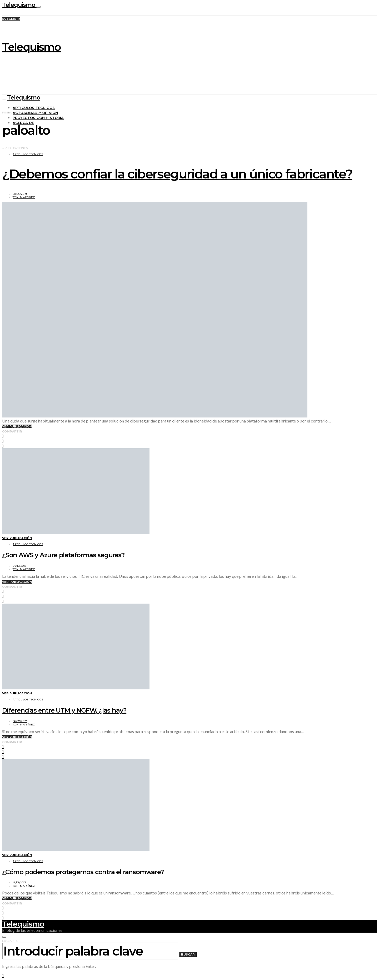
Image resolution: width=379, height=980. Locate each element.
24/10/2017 (20, 566)
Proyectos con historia (38, 118)
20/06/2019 (20, 194)
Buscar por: (12, 941)
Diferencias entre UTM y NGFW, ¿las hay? (64, 710)
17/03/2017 (19, 882)
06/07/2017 (20, 721)
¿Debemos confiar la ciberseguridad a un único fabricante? (177, 174)
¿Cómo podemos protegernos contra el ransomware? (83, 872)
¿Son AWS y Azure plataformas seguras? (63, 555)
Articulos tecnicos (34, 108)
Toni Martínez (24, 197)
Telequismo (19, 5)
